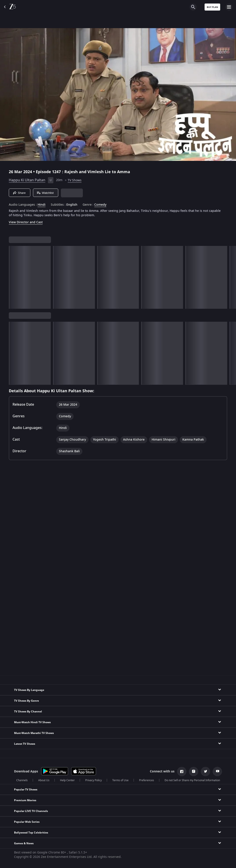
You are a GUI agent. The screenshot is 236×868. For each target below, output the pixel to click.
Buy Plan (212, 7)
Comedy (100, 205)
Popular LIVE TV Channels (31, 811)
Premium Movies (25, 800)
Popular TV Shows (26, 790)
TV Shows (75, 180)
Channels (22, 780)
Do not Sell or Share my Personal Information (192, 780)
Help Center (67, 780)
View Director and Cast (26, 222)
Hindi (42, 205)
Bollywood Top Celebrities (31, 833)
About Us (44, 780)
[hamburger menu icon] (229, 7)
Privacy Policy (93, 780)
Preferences (147, 780)
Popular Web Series (27, 822)
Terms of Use (120, 780)
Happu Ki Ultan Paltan (27, 180)
